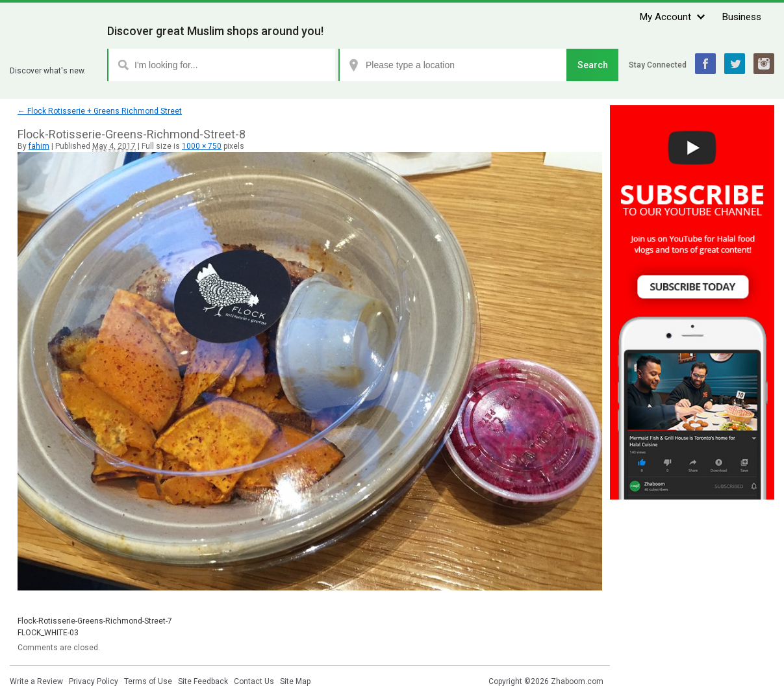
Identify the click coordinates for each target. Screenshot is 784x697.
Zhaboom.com (577, 681)
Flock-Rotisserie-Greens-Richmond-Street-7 (95, 621)
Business (742, 17)
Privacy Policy (94, 681)
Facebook (705, 64)
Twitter (735, 64)
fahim (39, 146)
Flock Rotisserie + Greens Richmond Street (100, 111)
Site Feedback (203, 681)
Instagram (764, 64)
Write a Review (36, 681)
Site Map (295, 681)
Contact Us (254, 681)
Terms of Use (148, 681)
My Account (665, 17)
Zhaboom (54, 55)
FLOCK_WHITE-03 (48, 633)
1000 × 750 (202, 146)
